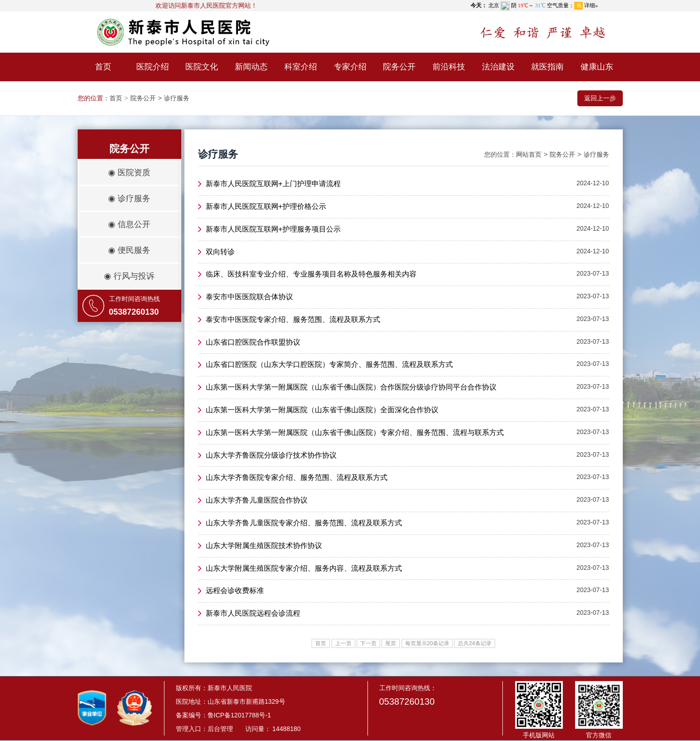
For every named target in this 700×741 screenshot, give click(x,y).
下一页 (368, 643)
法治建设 (498, 67)
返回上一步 (600, 98)
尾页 (391, 643)
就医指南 (547, 67)
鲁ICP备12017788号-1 (239, 715)
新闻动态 (251, 67)
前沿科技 (449, 67)
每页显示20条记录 (427, 643)
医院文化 (202, 67)
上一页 (343, 643)
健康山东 (597, 67)
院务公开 (399, 67)
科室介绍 (301, 67)
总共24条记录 (474, 643)
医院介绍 (153, 67)
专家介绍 (350, 67)
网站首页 (529, 154)
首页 (103, 67)
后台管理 (220, 729)
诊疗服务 (177, 98)
